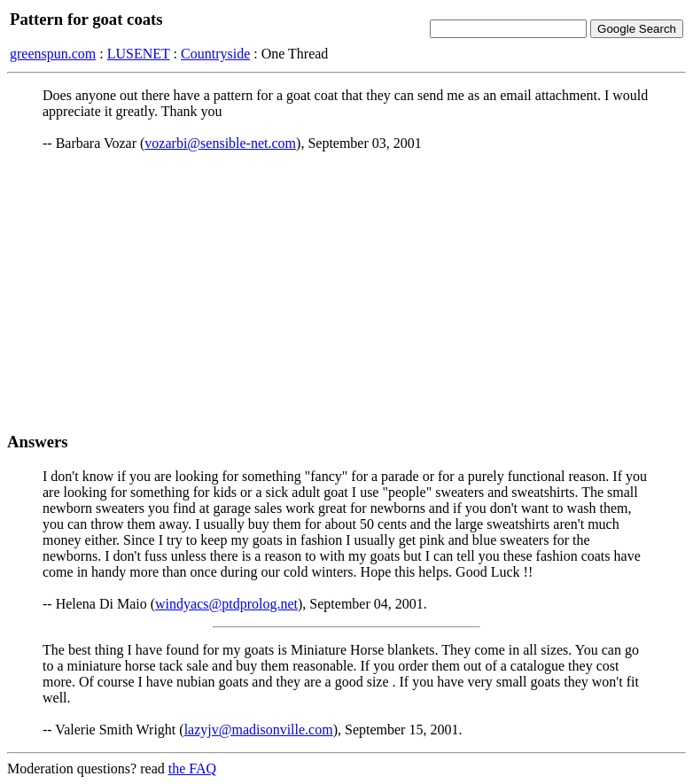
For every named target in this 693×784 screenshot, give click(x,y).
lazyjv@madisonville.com (259, 730)
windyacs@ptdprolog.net (226, 604)
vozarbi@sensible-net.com (220, 143)
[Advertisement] (346, 291)
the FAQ (192, 768)
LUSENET (139, 54)
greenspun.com (53, 54)
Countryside (215, 54)
